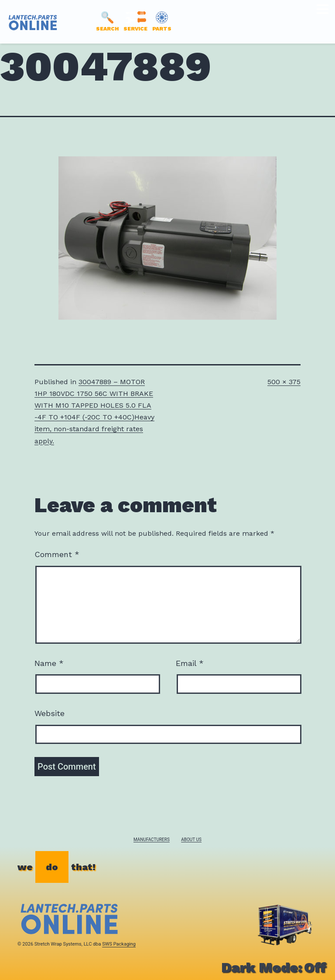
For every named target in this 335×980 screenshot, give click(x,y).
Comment (57, 554)
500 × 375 (284, 382)
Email (190, 663)
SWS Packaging (119, 944)
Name (49, 663)
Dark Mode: (274, 967)
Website (50, 713)
